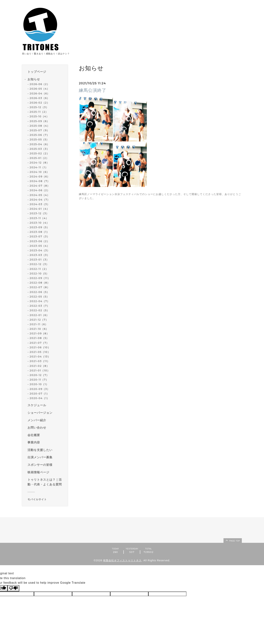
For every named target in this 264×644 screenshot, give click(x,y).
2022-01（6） (39, 315)
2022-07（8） (40, 287)
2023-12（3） (39, 213)
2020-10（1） (39, 384)
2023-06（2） (40, 241)
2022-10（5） (39, 274)
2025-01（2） (39, 158)
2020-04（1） (39, 398)
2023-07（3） (40, 236)
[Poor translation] (13, 588)
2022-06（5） (39, 292)
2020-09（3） (40, 389)
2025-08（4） (40, 126)
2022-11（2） (39, 269)
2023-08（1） (39, 232)
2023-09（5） (39, 227)
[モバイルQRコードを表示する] (46, 499)
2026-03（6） (40, 98)
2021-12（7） (39, 320)
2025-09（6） (39, 121)
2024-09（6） (40, 177)
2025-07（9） (39, 130)
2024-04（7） (40, 200)
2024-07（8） (40, 186)
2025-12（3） (39, 107)
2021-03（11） (40, 361)
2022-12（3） (39, 264)
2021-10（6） (39, 329)
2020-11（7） (39, 380)
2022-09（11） (40, 278)
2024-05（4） (40, 195)
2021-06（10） (40, 347)
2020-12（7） (39, 375)
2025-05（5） (39, 140)
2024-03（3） (40, 204)
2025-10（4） (39, 116)
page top (232, 540)
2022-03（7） (40, 306)
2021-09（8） (39, 333)
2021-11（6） (39, 324)
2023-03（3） (40, 255)
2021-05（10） (40, 352)
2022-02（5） (39, 310)
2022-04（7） (40, 301)
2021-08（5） (39, 338)
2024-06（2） (40, 190)
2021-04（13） (40, 357)
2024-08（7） (40, 181)
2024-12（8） (39, 163)
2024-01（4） (39, 209)
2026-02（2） (40, 103)
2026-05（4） (40, 89)
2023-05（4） (40, 246)
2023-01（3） (39, 260)
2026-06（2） (40, 84)
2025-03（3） (39, 149)
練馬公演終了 (93, 90)
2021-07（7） (39, 343)
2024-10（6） (39, 172)
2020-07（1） (39, 394)
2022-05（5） (39, 297)
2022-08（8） (40, 283)
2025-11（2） (39, 112)
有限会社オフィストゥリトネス (122, 560)
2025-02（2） (39, 153)
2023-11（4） (39, 218)
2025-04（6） (40, 144)
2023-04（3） (40, 250)
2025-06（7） (39, 135)
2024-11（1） (39, 167)
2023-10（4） (39, 223)
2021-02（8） (39, 366)
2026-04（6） (40, 93)
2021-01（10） (40, 370)
